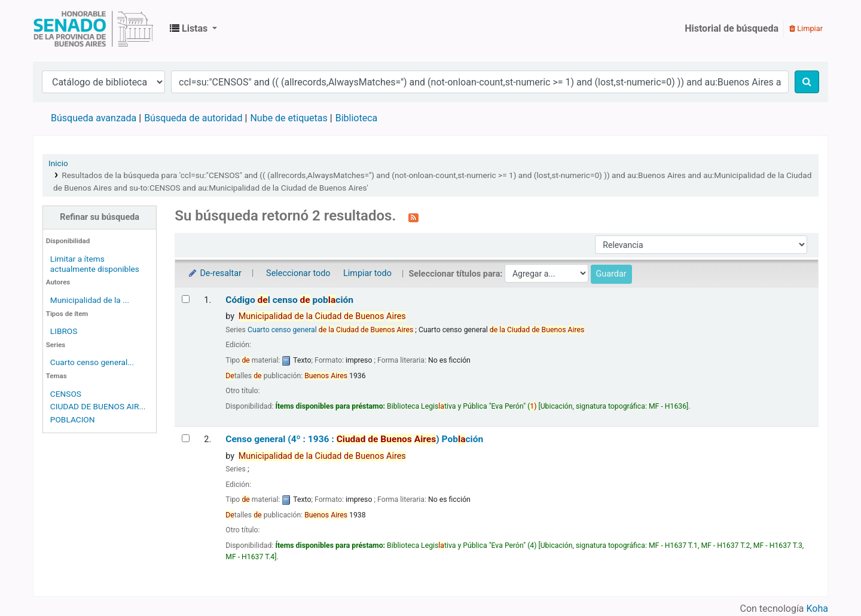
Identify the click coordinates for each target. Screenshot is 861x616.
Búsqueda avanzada (94, 118)
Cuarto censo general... (92, 362)
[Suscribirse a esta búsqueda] (413, 217)
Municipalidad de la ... (90, 300)
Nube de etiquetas (288, 118)
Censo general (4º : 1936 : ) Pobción (354, 439)
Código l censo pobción (289, 300)
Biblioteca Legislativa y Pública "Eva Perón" (93, 29)
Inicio (58, 163)
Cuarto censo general (330, 330)
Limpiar (806, 28)
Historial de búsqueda (732, 28)
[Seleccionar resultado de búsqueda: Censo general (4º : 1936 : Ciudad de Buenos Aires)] (186, 438)
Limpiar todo (367, 273)
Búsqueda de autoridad (193, 118)
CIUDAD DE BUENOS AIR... (98, 406)
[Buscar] (807, 82)
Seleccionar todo (298, 273)
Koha (817, 609)
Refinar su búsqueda (100, 217)
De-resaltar (214, 273)
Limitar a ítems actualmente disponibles (95, 264)
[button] (193, 29)
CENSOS (66, 394)
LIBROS (64, 331)
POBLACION (73, 419)
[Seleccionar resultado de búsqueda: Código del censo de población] (186, 299)
